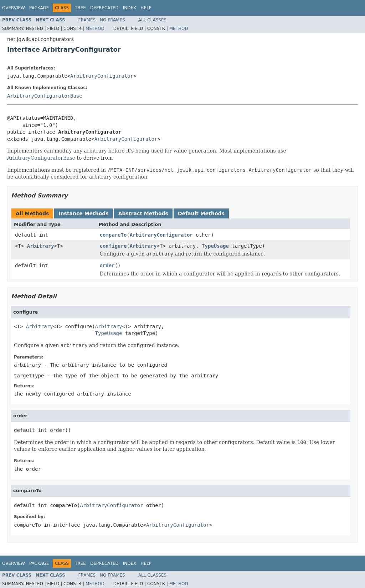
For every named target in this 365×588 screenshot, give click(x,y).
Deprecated (104, 8)
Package (39, 8)
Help (146, 8)
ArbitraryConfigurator (102, 76)
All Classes (152, 20)
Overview (14, 8)
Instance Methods (83, 213)
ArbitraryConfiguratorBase (45, 96)
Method (95, 29)
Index (130, 8)
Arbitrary (41, 246)
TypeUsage (215, 246)
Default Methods (201, 213)
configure (113, 246)
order (107, 265)
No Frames (112, 20)
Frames (87, 20)
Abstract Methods (143, 213)
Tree (80, 8)
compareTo (113, 235)
